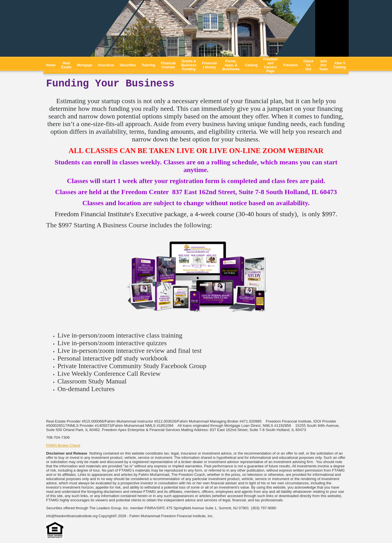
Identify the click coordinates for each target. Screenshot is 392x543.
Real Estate (66, 65)
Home (51, 65)
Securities (128, 65)
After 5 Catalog (340, 65)
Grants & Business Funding (189, 65)
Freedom (290, 65)
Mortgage (85, 65)
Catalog (251, 65)
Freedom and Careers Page (270, 65)
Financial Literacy (209, 65)
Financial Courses (168, 65)
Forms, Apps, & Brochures (231, 65)
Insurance (106, 65)
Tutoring (148, 65)
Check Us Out (308, 65)
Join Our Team (323, 65)
